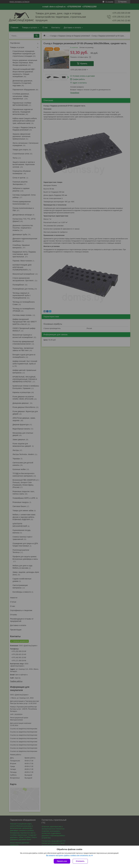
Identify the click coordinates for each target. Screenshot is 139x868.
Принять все (62, 861)
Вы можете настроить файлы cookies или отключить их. (69, 856)
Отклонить (80, 861)
